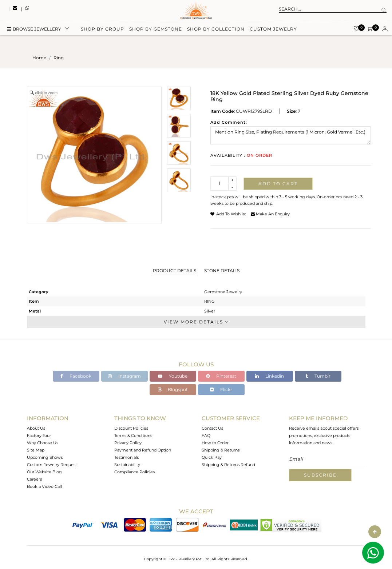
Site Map (36, 450)
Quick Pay (212, 457)
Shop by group (102, 30)
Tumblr (318, 376)
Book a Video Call (44, 486)
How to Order (215, 443)
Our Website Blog (44, 472)
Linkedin (270, 376)
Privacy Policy (128, 443)
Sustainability (127, 465)
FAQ (206, 435)
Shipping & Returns (221, 450)
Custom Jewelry (273, 30)
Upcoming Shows (45, 457)
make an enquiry (270, 214)
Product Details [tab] (175, 270)
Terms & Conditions (133, 435)
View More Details (196, 322)
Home (39, 58)
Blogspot (173, 389)
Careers (34, 479)
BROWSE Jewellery (34, 30)
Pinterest (221, 376)
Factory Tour (39, 435)
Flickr (221, 389)
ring (59, 58)
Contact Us (212, 428)
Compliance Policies (134, 472)
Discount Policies (131, 428)
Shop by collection (216, 30)
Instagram (124, 376)
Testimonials (126, 457)
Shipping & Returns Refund (228, 465)
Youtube (173, 376)
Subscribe (320, 475)
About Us (36, 428)
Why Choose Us (43, 443)
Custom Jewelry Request (52, 465)
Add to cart (278, 184)
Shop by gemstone (156, 30)
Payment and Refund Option (143, 450)
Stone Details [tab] (222, 270)
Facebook (76, 376)
